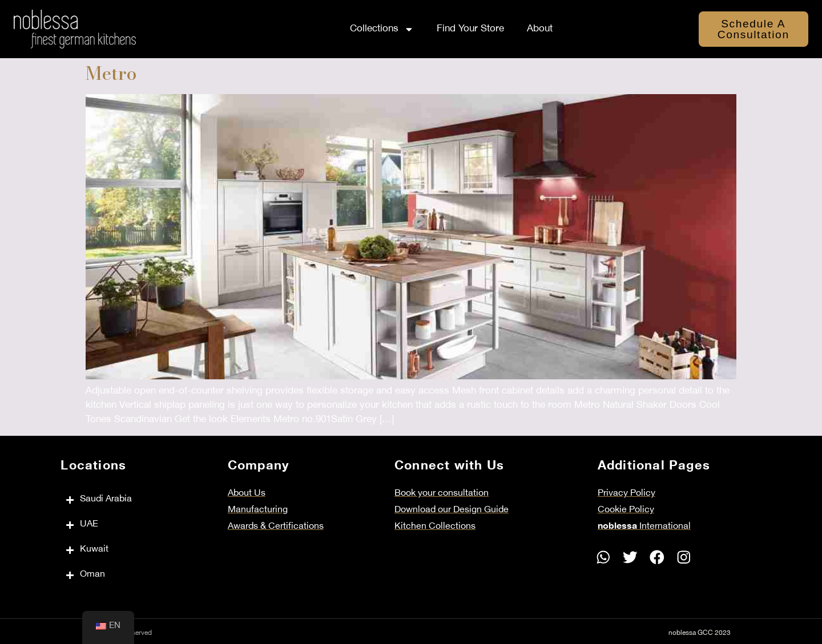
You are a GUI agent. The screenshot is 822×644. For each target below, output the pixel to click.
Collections (382, 29)
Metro (111, 73)
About (540, 29)
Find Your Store (470, 29)
